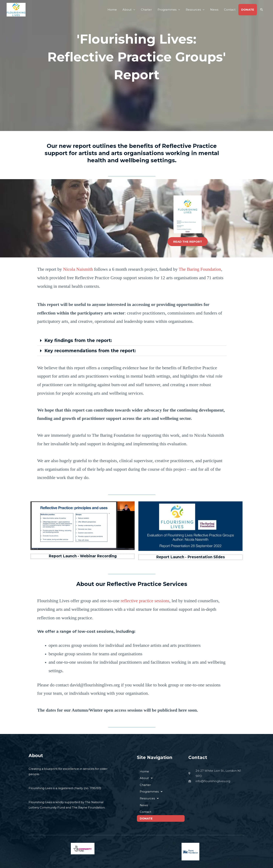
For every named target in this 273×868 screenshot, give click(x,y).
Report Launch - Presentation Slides (191, 557)
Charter (146, 10)
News (214, 10)
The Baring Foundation (200, 269)
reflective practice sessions (145, 601)
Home (112, 10)
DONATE (248, 10)
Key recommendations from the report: (90, 351)
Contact (230, 10)
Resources (193, 10)
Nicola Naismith (78, 269)
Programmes (167, 10)
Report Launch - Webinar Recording (83, 556)
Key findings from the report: (78, 340)
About (127, 10)
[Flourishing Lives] (16, 9)
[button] (262, 10)
